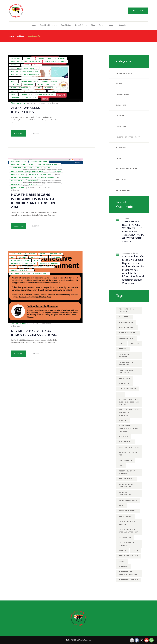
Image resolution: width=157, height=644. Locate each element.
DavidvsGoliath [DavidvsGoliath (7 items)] (126, 338)
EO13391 (26, 75)
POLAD (14, 200)
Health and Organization (22, 184)
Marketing (121, 148)
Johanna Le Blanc (19, 191)
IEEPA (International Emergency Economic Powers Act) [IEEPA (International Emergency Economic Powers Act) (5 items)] (129, 402)
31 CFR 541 (29, 59)
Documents (121, 116)
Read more (54, 87)
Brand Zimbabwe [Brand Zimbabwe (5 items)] (127, 328)
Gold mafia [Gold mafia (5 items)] (124, 384)
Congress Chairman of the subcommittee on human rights (22, 123)
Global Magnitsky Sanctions (19, 180)
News (118, 158)
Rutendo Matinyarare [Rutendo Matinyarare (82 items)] (125, 494)
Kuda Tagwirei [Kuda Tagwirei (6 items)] (125, 442)
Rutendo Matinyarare (20, 208)
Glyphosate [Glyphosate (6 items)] (124, 378)
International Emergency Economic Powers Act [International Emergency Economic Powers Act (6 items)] (129, 429)
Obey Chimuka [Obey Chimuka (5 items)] (125, 460)
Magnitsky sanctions (20, 197)
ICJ (12, 187)
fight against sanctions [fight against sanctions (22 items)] (125, 356)
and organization (19, 115)
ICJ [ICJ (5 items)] (120, 394)
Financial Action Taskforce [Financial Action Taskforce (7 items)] (127, 364)
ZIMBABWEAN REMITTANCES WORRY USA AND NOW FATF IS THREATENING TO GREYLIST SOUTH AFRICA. (133, 231)
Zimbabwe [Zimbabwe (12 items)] (123, 567)
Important (121, 126)
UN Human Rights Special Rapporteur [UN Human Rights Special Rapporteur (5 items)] (128, 531)
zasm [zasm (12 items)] (136, 551)
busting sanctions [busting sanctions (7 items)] (128, 333)
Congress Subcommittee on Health (23, 68)
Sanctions (121, 180)
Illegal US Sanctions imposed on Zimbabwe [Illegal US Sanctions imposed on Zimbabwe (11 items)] (129, 413)
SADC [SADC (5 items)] (121, 506)
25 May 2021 (16, 59)
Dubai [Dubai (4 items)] (122, 344)
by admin (71, 87)
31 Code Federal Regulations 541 (23, 63)
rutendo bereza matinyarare (18, 204)
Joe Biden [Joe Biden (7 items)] (123, 436)
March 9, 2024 (55, 177)
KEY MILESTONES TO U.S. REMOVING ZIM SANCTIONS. (69, 186)
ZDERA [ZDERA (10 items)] (122, 561)
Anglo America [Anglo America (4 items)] (126, 322)
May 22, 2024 (54, 57)
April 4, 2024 (55, 113)
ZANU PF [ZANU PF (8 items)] (122, 551)
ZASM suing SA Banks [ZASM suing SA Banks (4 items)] (128, 556)
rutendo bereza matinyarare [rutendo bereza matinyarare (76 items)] (127, 486)
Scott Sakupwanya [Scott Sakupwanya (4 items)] (128, 511)
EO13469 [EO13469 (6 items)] (123, 349)
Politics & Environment (127, 169)
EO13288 (15, 75)
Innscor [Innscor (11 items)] (123, 421)
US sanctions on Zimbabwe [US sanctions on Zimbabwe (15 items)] (127, 544)
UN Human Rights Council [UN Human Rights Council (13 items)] (127, 523)
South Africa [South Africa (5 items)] (125, 516)
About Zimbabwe (124, 73)
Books (119, 84)
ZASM (68, 640)
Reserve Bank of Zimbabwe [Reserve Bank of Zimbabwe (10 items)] (127, 472)
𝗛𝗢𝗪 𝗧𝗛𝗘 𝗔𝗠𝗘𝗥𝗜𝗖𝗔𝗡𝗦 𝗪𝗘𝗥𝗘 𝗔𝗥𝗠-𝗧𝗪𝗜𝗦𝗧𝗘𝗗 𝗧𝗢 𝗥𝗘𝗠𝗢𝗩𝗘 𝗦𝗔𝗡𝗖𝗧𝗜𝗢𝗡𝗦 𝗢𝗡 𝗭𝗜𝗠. (68, 126)
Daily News (121, 105)
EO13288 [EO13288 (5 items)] (135, 344)
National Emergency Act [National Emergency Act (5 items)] (129, 454)
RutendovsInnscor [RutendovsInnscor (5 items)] (128, 500)
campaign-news (123, 95)
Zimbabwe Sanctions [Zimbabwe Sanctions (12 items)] (128, 580)
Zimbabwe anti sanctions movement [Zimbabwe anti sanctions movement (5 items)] (129, 573)
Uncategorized (123, 190)
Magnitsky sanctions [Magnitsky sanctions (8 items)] (129, 447)
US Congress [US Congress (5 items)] (125, 537)
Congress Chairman (19, 119)
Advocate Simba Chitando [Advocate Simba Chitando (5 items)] (126, 310)
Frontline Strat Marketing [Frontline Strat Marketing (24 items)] (127, 372)
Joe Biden (22, 187)
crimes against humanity (22, 72)
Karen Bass (16, 194)
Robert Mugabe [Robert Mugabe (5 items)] (126, 479)
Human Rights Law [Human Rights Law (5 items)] (127, 389)
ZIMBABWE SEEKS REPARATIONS (61, 63)
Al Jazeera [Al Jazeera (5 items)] (124, 317)
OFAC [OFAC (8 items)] (121, 466)
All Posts (21, 36)
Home (11, 36)
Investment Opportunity (128, 137)
